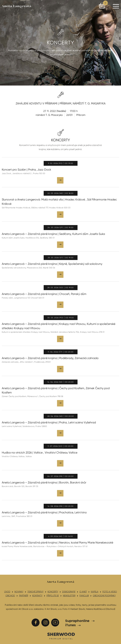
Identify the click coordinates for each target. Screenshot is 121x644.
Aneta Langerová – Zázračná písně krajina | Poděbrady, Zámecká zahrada (50, 358)
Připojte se (53, 596)
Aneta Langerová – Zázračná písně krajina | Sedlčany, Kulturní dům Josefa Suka (53, 234)
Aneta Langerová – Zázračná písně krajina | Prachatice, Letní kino (44, 512)
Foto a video (110, 592)
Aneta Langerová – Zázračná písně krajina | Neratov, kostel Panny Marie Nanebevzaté (57, 543)
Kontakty (37, 596)
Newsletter (69, 596)
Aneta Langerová (17, 6)
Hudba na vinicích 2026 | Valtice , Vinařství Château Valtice (40, 453)
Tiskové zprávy (35, 592)
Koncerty (53, 592)
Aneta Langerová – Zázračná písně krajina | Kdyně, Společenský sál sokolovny (52, 264)
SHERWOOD (61, 636)
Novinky (19, 592)
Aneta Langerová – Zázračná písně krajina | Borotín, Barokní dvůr (44, 482)
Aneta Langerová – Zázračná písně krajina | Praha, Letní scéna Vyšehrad (49, 422)
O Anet (83, 592)
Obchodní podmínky (104, 596)
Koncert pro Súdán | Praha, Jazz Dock (26, 170)
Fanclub (84, 596)
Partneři (24, 596)
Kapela (95, 592)
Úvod (7, 592)
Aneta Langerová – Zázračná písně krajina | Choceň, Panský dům (44, 294)
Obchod (10, 596)
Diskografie (69, 592)
